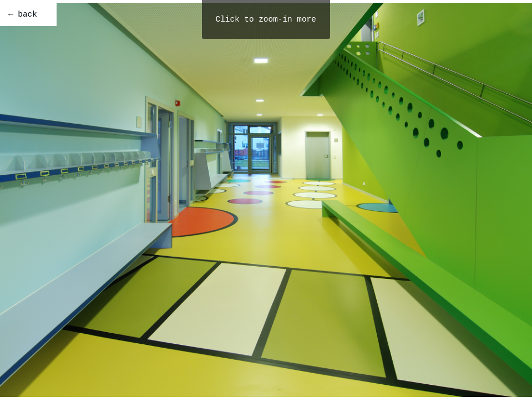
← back (23, 14)
